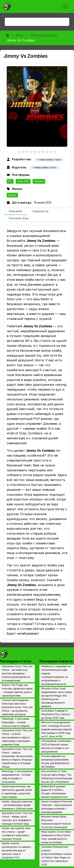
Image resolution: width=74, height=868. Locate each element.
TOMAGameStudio (44, 35)
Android (39, 181)
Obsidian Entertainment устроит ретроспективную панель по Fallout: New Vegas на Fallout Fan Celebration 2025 (57, 856)
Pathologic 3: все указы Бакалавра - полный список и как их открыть (16, 722)
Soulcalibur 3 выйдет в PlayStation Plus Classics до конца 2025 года (56, 714)
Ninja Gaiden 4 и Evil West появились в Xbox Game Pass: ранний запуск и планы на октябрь (56, 837)
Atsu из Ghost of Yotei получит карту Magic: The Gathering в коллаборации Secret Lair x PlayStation (57, 777)
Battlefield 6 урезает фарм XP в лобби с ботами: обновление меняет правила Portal (54, 792)
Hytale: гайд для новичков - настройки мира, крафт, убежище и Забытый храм (17, 805)
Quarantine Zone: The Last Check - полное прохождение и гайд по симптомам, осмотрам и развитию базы (17, 737)
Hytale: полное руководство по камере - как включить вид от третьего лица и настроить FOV (17, 850)
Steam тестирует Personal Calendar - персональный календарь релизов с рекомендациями (57, 807)
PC (10, 181)
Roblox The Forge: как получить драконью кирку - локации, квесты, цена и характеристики (17, 690)
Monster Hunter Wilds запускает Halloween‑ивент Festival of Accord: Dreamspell (56, 822)
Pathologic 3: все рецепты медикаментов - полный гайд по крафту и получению (17, 777)
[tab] (15, 211)
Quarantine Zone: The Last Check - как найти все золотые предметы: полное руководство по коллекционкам (17, 673)
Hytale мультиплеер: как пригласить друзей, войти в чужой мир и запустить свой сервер (17, 792)
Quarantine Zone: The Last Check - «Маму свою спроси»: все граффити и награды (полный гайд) (17, 818)
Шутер (12, 195)
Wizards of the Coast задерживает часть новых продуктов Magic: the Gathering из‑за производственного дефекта (57, 697)
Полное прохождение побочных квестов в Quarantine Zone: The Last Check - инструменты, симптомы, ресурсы (17, 707)
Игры (20, 35)
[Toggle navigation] (65, 6)
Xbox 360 (23, 181)
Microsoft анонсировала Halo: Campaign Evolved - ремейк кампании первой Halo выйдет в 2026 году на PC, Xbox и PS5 (56, 729)
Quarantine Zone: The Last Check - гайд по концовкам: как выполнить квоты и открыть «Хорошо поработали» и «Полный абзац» (17, 758)
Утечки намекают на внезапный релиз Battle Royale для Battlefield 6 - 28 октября (56, 761)
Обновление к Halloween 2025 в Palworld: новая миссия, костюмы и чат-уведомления (56, 746)
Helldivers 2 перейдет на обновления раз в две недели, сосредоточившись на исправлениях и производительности (56, 675)
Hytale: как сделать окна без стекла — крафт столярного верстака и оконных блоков (16, 834)
